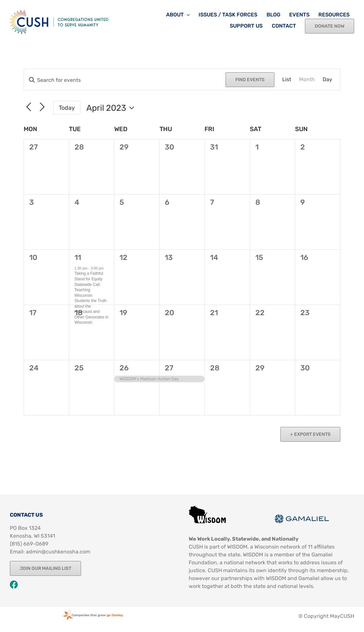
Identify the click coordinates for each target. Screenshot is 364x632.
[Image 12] (302, 517)
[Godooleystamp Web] (93, 609)
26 (124, 368)
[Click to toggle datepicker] (112, 108)
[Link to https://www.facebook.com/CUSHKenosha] (14, 585)
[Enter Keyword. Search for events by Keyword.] (125, 80)
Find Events (250, 80)
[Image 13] (207, 508)
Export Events (312, 434)
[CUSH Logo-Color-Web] (59, 13)
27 (169, 368)
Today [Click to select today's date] (67, 108)
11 (78, 257)
